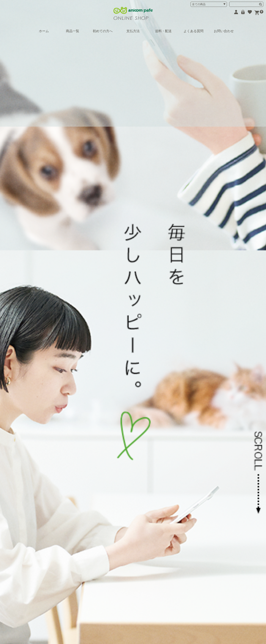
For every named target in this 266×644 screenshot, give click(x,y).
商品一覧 (73, 31)
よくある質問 (193, 31)
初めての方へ (103, 31)
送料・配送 (163, 31)
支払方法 (133, 31)
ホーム (44, 31)
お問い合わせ (224, 31)
